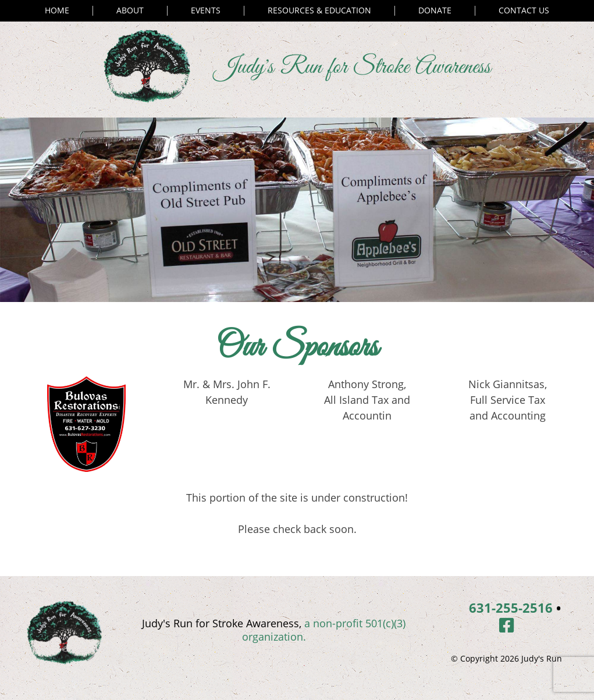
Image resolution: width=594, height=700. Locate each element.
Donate (435, 11)
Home (57, 11)
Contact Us (524, 11)
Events (206, 11)
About (130, 11)
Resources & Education (319, 11)
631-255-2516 (511, 608)
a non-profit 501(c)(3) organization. (324, 630)
